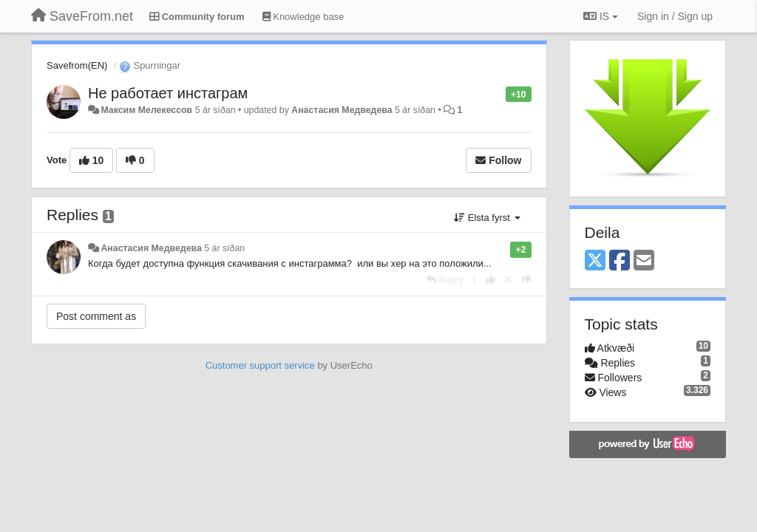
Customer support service (260, 365)
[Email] (644, 261)
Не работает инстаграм (168, 93)
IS (601, 16)
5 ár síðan (224, 248)
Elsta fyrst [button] (487, 218)
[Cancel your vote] (509, 280)
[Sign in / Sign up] (675, 16)
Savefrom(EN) (77, 65)
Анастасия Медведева (342, 110)
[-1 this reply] (527, 280)
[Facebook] (619, 261)
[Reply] (445, 280)
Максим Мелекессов (146, 110)
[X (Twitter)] (595, 261)
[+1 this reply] (490, 280)
